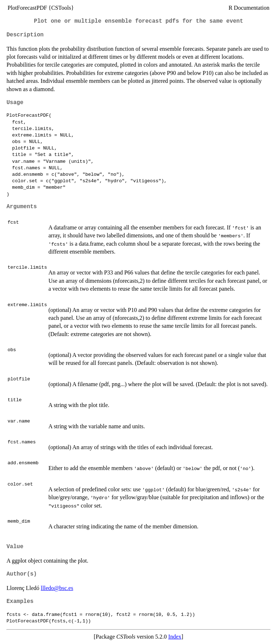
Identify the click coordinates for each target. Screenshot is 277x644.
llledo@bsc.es (57, 588)
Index (175, 637)
